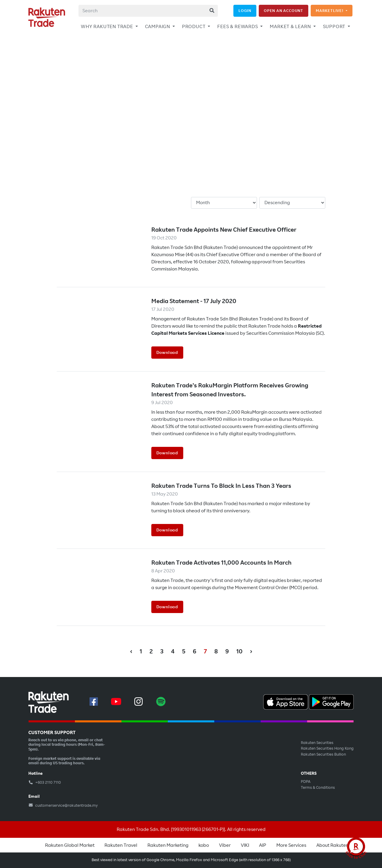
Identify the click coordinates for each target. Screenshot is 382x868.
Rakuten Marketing (168, 845)
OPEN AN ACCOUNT (284, 11)
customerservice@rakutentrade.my (63, 806)
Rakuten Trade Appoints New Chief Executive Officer (224, 230)
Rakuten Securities (317, 743)
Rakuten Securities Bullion (323, 754)
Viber (225, 845)
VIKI (245, 845)
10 (239, 651)
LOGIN (245, 11)
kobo (204, 845)
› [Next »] (251, 651)
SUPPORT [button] (335, 27)
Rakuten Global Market (70, 845)
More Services (291, 845)
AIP (263, 845)
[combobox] (148, 11)
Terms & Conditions (318, 788)
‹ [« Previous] (131, 651)
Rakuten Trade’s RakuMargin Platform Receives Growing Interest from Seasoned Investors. (230, 390)
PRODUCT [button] (194, 27)
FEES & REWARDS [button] (238, 27)
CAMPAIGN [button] (158, 27)
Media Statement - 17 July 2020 (194, 301)
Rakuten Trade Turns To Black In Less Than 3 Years (221, 486)
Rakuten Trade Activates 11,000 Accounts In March (221, 563)
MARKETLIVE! (330, 11)
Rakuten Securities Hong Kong (327, 748)
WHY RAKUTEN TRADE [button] (107, 27)
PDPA (306, 782)
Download (167, 352)
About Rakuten (332, 845)
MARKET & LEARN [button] (291, 27)
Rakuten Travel (121, 845)
